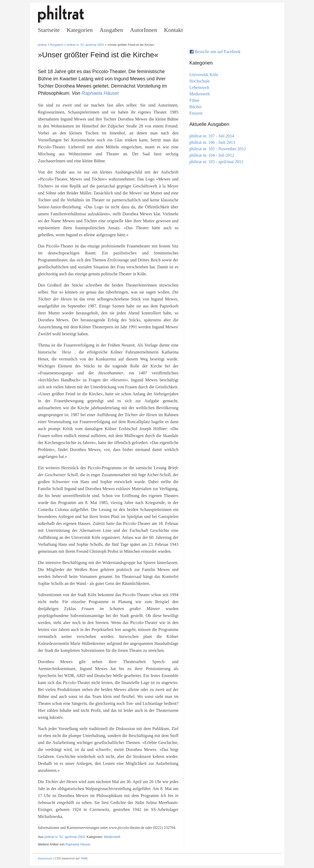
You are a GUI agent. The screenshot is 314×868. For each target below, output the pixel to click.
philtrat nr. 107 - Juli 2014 (212, 136)
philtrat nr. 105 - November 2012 (218, 149)
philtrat (42, 45)
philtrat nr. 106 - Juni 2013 (212, 142)
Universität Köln (204, 75)
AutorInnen (144, 30)
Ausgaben (111, 30)
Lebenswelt (199, 87)
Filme (194, 100)
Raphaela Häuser (100, 93)
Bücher (196, 107)
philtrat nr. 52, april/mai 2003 (85, 45)
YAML (84, 858)
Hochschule (200, 81)
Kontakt (174, 30)
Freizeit (196, 113)
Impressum (45, 858)
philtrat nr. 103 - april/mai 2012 (217, 162)
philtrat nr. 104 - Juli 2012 (212, 155)
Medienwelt (112, 837)
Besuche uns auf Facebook (218, 52)
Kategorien (80, 30)
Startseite (49, 30)
